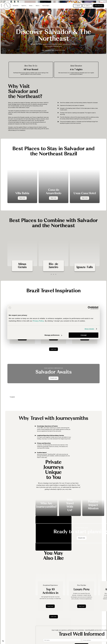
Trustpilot (12, 397)
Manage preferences (53, 335)
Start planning (99, 5)
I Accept (84, 335)
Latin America (48, 50)
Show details (89, 329)
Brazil (53, 50)
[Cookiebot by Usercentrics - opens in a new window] (89, 308)
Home (43, 50)
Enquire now (54, 378)
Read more (51, 606)
